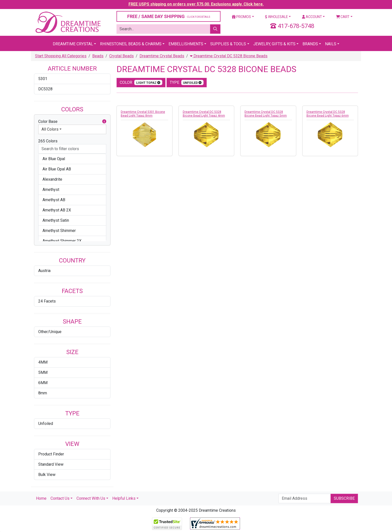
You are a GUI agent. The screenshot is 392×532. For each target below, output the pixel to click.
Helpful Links (124, 498)
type (187, 82)
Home (41, 498)
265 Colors (48, 141)
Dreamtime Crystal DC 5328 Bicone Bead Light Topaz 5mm (266, 114)
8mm (43, 393)
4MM (43, 362)
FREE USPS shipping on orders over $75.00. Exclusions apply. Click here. (196, 4)
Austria (44, 271)
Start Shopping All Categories (61, 56)
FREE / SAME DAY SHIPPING (169, 16)
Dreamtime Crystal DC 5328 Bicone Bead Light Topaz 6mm (328, 114)
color (141, 82)
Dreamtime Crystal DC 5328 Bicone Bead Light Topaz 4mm (204, 114)
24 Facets (47, 301)
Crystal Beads (121, 56)
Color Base (72, 122)
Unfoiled (46, 424)
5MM (43, 372)
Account (312, 17)
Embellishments (186, 44)
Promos (241, 17)
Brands (310, 44)
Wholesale (276, 17)
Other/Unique (50, 332)
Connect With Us (91, 498)
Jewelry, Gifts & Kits (274, 44)
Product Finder (51, 454)
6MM (43, 383)
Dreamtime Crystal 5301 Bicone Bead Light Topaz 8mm (143, 114)
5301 (43, 79)
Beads (98, 56)
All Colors (50, 129)
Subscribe (344, 498)
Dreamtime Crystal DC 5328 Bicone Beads (229, 56)
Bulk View (47, 475)
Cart (343, 17)
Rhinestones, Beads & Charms (131, 44)
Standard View (51, 464)
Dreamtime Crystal (73, 44)
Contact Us (60, 498)
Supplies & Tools (228, 44)
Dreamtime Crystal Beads (162, 56)
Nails (331, 44)
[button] (104, 122)
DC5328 (45, 89)
